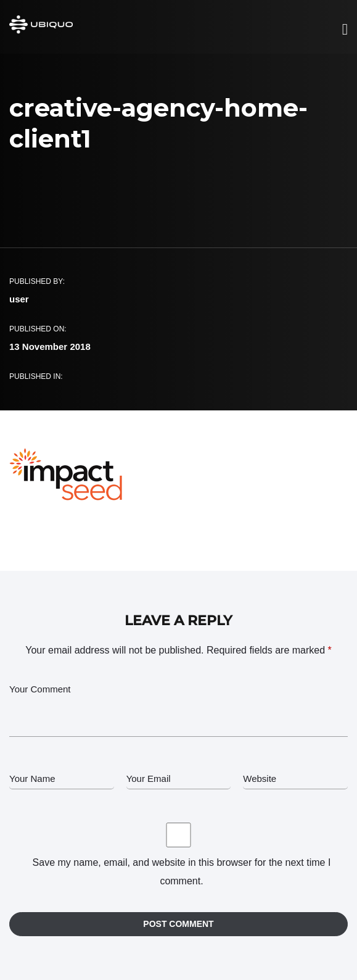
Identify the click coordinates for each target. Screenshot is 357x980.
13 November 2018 (50, 347)
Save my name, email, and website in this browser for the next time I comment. (182, 872)
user (19, 299)
